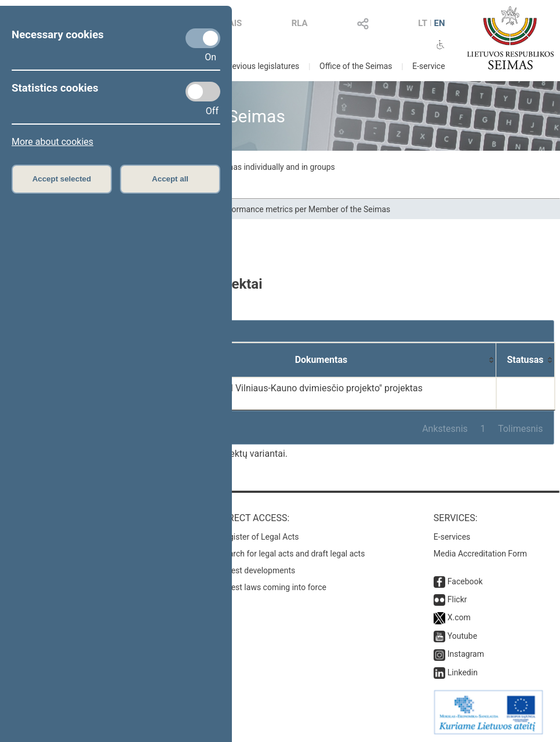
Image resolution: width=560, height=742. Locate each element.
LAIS (232, 23)
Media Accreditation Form (480, 554)
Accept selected (62, 179)
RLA (300, 23)
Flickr (457, 599)
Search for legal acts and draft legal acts (292, 554)
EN (440, 23)
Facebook (465, 581)
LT (423, 23)
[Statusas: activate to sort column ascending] (526, 360)
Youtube (462, 636)
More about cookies (52, 142)
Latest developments (257, 570)
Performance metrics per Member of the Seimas (304, 209)
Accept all (170, 179)
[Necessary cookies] (203, 38)
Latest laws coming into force (273, 587)
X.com (459, 617)
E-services (452, 537)
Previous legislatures (262, 66)
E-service (428, 66)
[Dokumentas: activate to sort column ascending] (321, 360)
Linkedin (463, 672)
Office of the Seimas (356, 66)
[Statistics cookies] (203, 92)
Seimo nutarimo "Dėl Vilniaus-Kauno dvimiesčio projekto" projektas (286, 388)
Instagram (466, 654)
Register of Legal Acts (259, 537)
